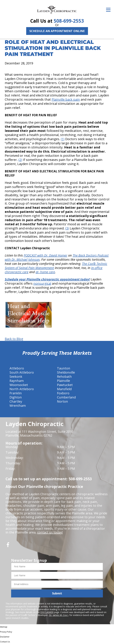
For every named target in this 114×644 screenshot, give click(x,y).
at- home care (45, 272)
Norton (62, 401)
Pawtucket (65, 385)
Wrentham (18, 406)
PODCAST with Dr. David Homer (45, 255)
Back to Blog (14, 339)
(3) (67, 228)
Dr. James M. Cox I (59, 615)
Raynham (17, 381)
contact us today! (50, 532)
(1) (63, 139)
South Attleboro (22, 372)
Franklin (16, 393)
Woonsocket (19, 385)
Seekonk (16, 377)
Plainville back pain (66, 99)
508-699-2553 (69, 21)
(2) (20, 160)
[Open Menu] (108, 10)
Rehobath (64, 377)
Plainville (64, 381)
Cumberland (66, 397)
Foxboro (63, 393)
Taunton (64, 368)
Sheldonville (66, 372)
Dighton (16, 397)
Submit (57, 593)
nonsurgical (42, 283)
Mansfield (64, 389)
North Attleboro (22, 389)
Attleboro (17, 368)
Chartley (16, 401)
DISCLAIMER (47, 612)
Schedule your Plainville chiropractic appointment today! (47, 279)
